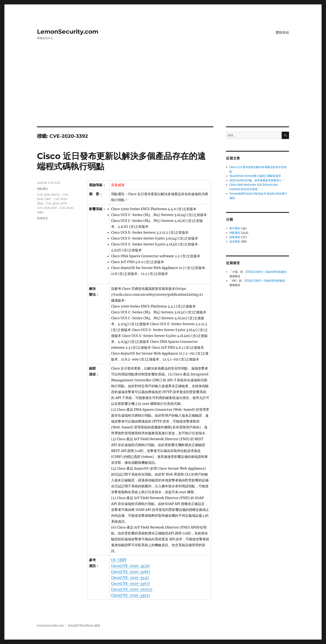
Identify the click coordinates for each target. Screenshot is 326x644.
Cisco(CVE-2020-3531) (130, 578)
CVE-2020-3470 (56, 203)
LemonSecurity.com (68, 32)
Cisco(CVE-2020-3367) (130, 583)
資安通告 (235, 242)
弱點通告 (42, 189)
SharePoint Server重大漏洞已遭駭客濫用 (255, 176)
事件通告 (235, 228)
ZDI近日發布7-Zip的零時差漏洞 (266, 272)
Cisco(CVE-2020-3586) (131, 572)
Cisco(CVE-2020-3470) (130, 566)
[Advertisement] (163, 95)
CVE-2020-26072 (48, 195)
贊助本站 (282, 32)
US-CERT (119, 560)
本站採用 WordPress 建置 (84, 626)
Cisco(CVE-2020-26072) (132, 589)
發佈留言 (42, 218)
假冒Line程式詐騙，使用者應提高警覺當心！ (257, 180)
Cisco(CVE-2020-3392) (131, 595)
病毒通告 (235, 237)
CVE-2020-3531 (47, 208)
